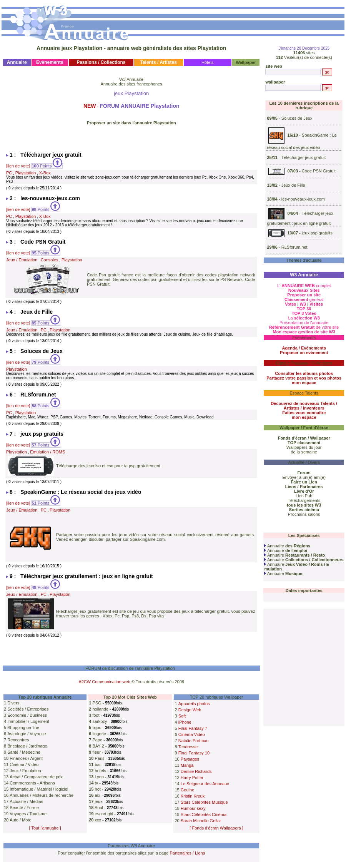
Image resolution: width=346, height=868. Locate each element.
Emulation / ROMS (47, 452)
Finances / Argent (26, 758)
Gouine (187, 790)
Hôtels (207, 62)
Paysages (190, 759)
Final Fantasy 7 (193, 728)
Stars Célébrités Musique (204, 802)
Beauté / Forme (24, 808)
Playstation (26, 173)
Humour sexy (193, 808)
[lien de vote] (18, 166)
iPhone (185, 722)
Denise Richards (196, 771)
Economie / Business (27, 715)
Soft (182, 716)
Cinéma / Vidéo (24, 764)
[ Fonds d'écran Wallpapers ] (216, 828)
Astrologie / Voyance (27, 734)
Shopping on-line (23, 728)
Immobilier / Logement (28, 721)
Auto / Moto (20, 820)
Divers (13, 703)
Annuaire (287, 546)
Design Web (190, 710)
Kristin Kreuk (193, 796)
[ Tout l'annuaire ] (45, 828)
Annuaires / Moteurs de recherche (42, 795)
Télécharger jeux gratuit (304, 157)
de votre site (304, 327)
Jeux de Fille (293, 185)
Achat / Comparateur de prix (36, 777)
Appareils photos (194, 704)
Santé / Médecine (24, 752)
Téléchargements (304, 500)
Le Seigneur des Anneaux (205, 784)
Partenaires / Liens (188, 853)
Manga (187, 765)
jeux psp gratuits (317, 233)
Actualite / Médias (26, 801)
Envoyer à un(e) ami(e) (304, 477)
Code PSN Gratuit (319, 171)
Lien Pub (304, 496)
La (304, 318)
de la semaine (304, 452)
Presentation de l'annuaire (304, 323)
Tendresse (188, 747)
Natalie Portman (194, 741)
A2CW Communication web (104, 682)
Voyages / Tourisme (28, 814)
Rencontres (18, 740)
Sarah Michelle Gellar (201, 821)
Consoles (50, 260)
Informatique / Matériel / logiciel (39, 789)
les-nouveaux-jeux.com (303, 199)
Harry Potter (192, 778)
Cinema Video (192, 734)
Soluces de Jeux (297, 118)
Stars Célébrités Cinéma (204, 814)
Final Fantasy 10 (194, 753)
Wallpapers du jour (304, 447)
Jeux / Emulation (22, 260)
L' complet (304, 286)
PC (9, 173)
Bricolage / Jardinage (27, 746)
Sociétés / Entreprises (28, 709)
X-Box (45, 173)
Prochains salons (304, 514)
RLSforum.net (294, 247)
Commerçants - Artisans (32, 783)
